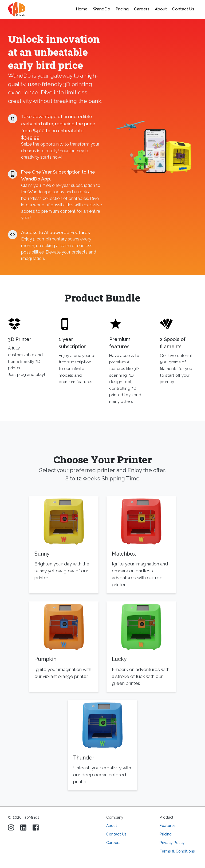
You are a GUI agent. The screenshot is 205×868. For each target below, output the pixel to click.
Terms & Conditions (177, 851)
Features (168, 826)
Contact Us (183, 9)
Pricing (122, 9)
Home (82, 9)
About (112, 826)
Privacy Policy (172, 843)
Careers (113, 843)
